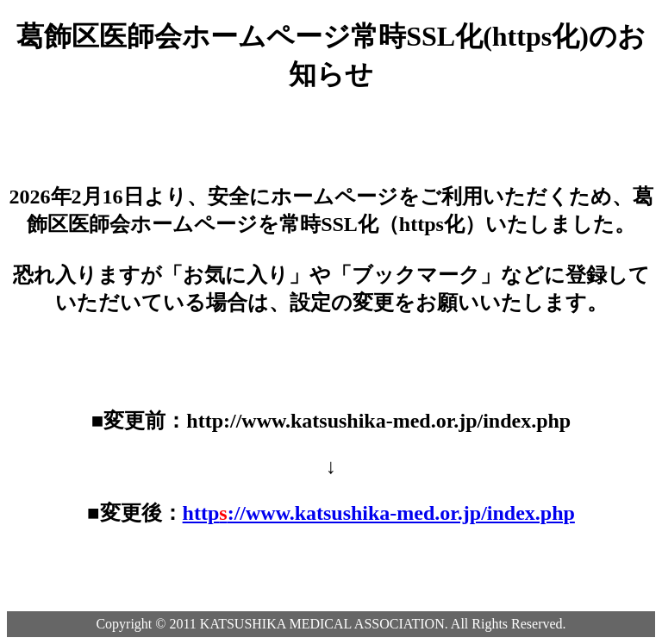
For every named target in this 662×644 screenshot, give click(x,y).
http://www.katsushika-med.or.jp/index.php (379, 513)
